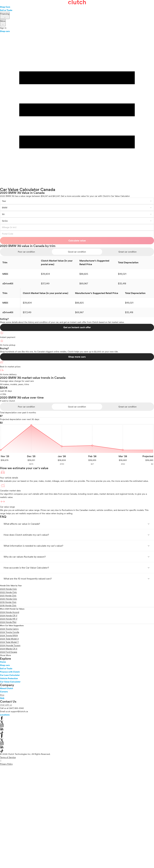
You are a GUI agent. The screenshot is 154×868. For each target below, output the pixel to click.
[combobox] (77, 201)
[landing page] (77, 3)
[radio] (26, 252)
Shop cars (5, 31)
